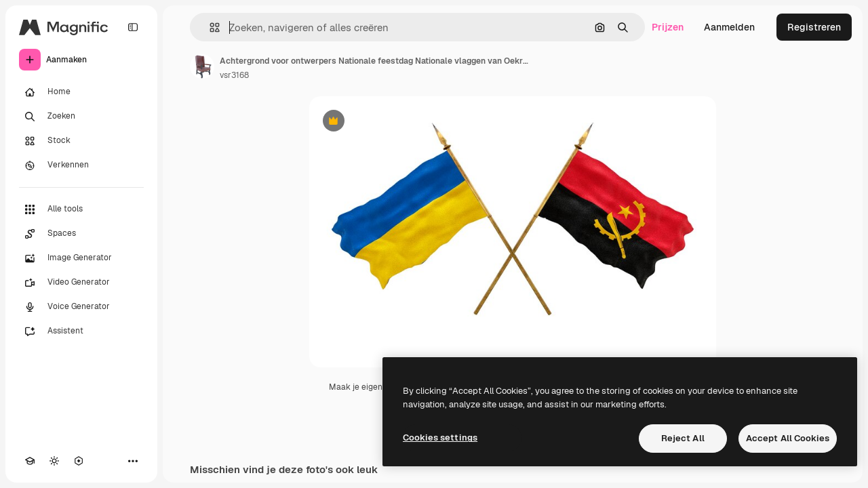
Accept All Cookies (788, 438)
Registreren (814, 27)
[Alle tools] (81, 209)
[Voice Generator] (81, 307)
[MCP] (79, 461)
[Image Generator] (81, 258)
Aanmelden (729, 27)
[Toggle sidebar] (133, 27)
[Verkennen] (81, 165)
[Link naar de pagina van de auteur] (202, 66)
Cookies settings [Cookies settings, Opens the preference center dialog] (440, 438)
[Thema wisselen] (54, 461)
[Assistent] (81, 331)
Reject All (683, 438)
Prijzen (668, 27)
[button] (209, 27)
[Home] (81, 92)
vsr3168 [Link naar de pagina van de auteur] (234, 75)
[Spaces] (81, 234)
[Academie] (30, 461)
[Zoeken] (81, 117)
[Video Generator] (81, 283)
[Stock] (81, 141)
